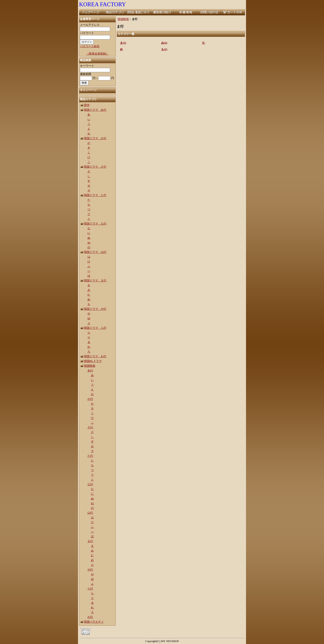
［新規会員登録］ (97, 54)
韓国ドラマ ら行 (95, 328)
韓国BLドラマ (93, 361)
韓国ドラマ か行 (95, 138)
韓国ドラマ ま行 (95, 280)
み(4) (164, 43)
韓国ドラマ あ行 (95, 110)
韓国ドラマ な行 (95, 224)
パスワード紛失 (90, 46)
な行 (90, 484)
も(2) (164, 49)
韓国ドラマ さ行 (95, 167)
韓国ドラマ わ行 (95, 356)
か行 (90, 399)
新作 (87, 105)
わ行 (90, 617)
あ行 (90, 370)
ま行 (90, 541)
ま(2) (123, 43)
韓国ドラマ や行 (95, 309)
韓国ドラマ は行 (95, 252)
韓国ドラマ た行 (95, 195)
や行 (90, 570)
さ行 (90, 427)
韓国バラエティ (94, 622)
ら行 (90, 589)
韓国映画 (90, 366)
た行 (90, 456)
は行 (90, 513)
